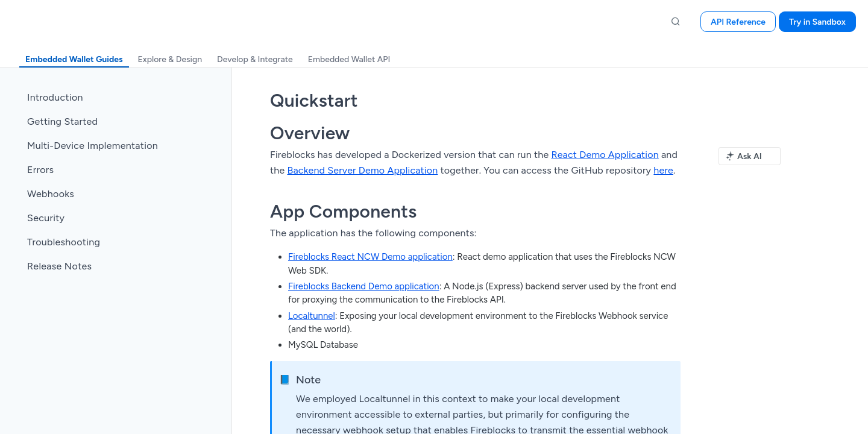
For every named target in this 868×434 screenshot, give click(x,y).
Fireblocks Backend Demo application (364, 286)
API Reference (738, 22)
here (663, 170)
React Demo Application (605, 155)
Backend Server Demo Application (362, 170)
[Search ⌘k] (676, 22)
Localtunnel (312, 316)
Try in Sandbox (817, 22)
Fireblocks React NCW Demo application (370, 257)
